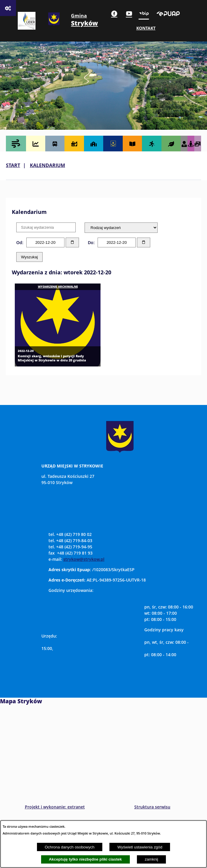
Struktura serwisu (152, 807)
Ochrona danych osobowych (69, 847)
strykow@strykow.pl (84, 559)
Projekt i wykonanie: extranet (55, 807)
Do (91, 242)
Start (13, 165)
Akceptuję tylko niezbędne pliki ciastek (85, 859)
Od (19, 242)
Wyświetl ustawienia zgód (140, 847)
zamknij (152, 859)
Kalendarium (47, 165)
